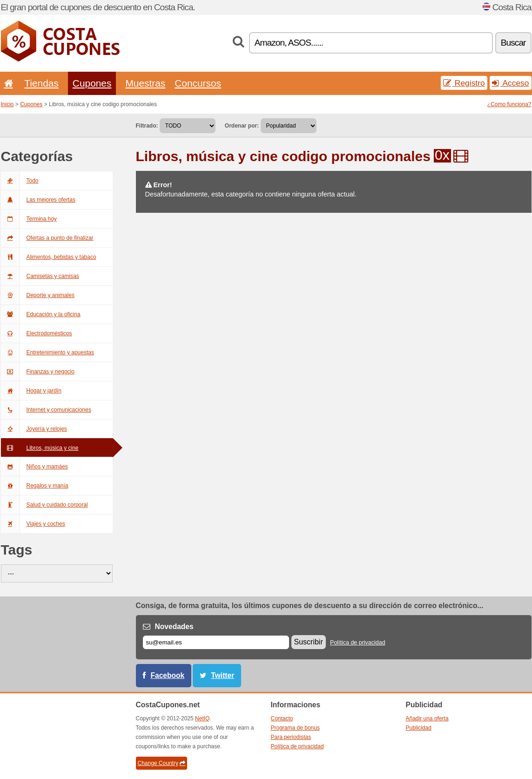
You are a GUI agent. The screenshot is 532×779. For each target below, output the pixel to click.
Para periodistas (291, 737)
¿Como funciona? (509, 104)
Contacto (282, 718)
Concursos (198, 83)
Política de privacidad (358, 643)
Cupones (92, 83)
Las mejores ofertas (38, 200)
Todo (20, 181)
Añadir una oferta (427, 718)
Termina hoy (29, 219)
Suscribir (309, 642)
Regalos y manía (35, 486)
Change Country (162, 763)
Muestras (145, 83)
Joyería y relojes (34, 429)
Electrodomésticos (37, 333)
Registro (464, 83)
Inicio (7, 104)
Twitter (222, 675)
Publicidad (419, 728)
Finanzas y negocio (38, 372)
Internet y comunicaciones (46, 410)
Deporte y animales (38, 295)
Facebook (168, 675)
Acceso (511, 83)
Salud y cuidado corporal (44, 505)
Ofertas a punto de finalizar (47, 238)
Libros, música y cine (40, 448)
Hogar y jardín (31, 391)
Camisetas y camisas (40, 276)
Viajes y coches (33, 524)
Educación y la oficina (41, 314)
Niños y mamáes (34, 467)
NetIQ (202, 718)
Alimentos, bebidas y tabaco (49, 257)
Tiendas (41, 83)
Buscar (513, 43)
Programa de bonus (295, 728)
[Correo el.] (216, 642)
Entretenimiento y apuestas (47, 352)
